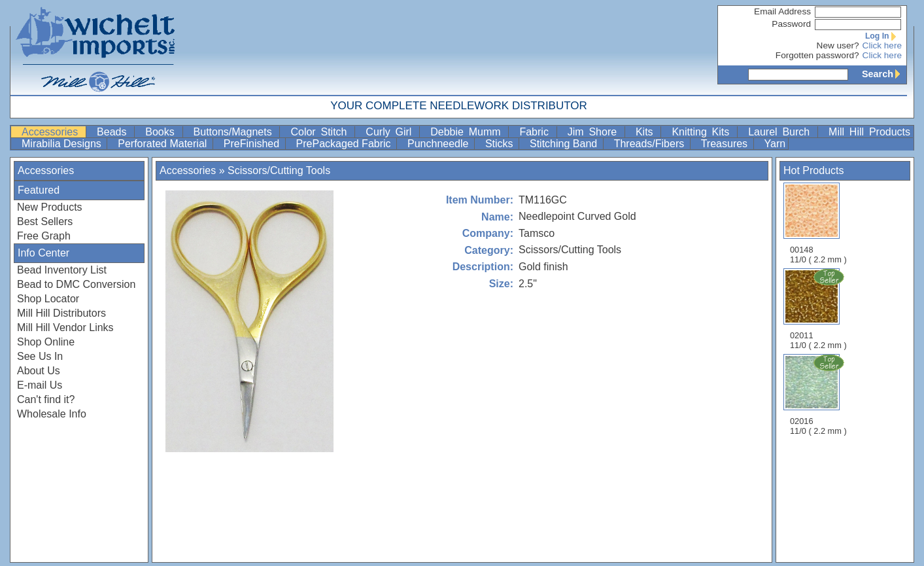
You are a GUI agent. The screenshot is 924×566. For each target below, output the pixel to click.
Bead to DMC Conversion (76, 284)
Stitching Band (565, 144)
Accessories (52, 132)
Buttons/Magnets (235, 132)
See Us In (40, 356)
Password (791, 24)
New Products (50, 207)
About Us (39, 371)
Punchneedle (439, 144)
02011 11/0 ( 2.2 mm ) (819, 309)
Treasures (726, 144)
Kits (647, 132)
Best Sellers (45, 221)
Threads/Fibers (651, 144)
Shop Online (46, 342)
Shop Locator (48, 299)
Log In (883, 36)
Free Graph (44, 236)
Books (162, 132)
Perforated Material (164, 144)
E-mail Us (40, 385)
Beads (114, 132)
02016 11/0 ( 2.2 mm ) (819, 395)
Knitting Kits (703, 132)
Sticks (501, 144)
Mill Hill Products (869, 132)
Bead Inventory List (62, 270)
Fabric (536, 132)
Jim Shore (595, 132)
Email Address (782, 11)
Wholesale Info (52, 414)
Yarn (775, 144)
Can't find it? (46, 399)
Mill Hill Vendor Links (65, 327)
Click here (882, 45)
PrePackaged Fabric (345, 144)
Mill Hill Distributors (61, 313)
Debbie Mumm (468, 132)
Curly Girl (391, 132)
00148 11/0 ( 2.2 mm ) (818, 223)
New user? (838, 45)
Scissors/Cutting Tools (279, 170)
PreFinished (253, 144)
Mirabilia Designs (63, 144)
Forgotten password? (817, 55)
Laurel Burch (781, 132)
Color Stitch (321, 132)
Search (884, 74)
